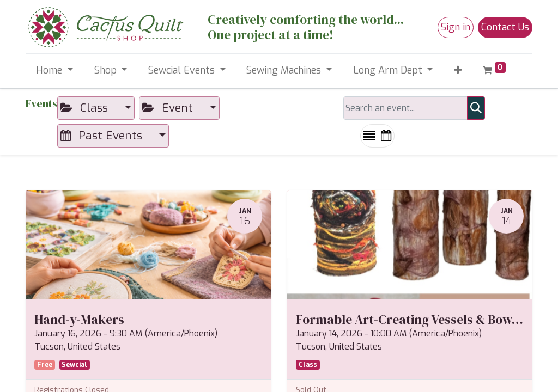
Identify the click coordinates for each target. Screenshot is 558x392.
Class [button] (86, 108)
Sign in (456, 27)
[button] (458, 71)
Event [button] (169, 108)
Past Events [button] (103, 136)
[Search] (476, 108)
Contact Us (505, 27)
